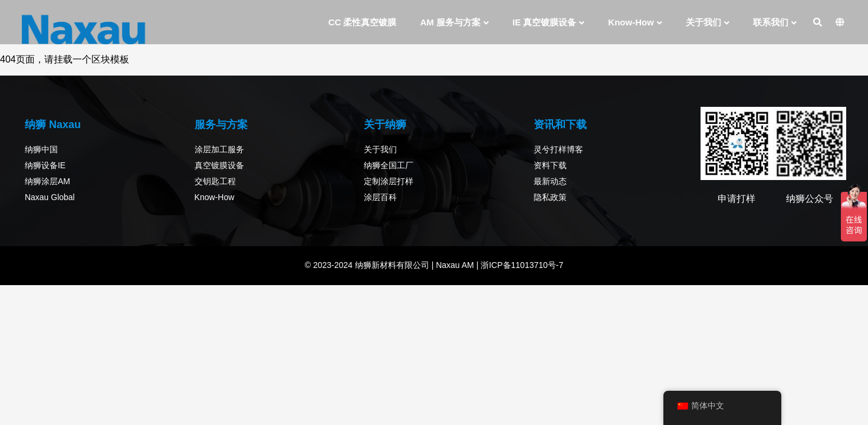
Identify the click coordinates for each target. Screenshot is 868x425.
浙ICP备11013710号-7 (521, 265)
